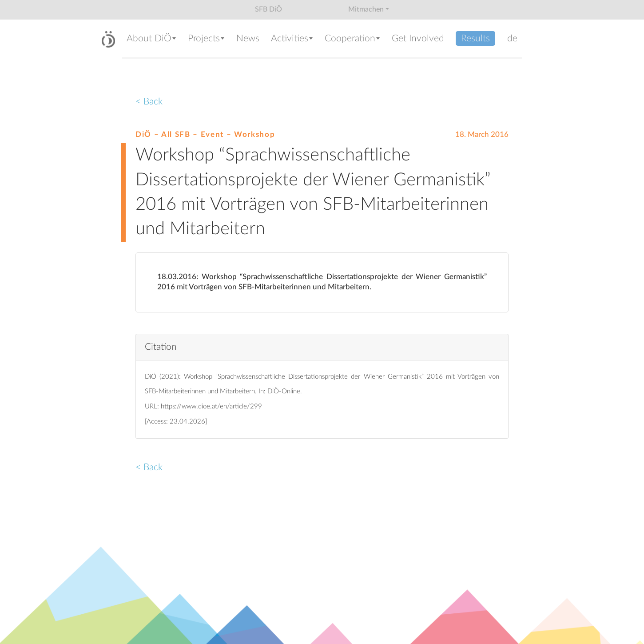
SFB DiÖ (268, 9)
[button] (153, 39)
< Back (149, 102)
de (512, 38)
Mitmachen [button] (366, 9)
